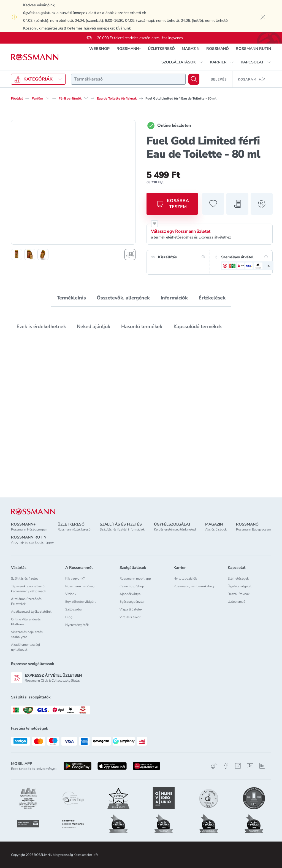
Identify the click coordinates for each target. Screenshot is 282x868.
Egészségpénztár (132, 602)
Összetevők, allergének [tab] (123, 298)
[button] (182, 62)
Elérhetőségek (238, 578)
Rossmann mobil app (135, 578)
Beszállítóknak (239, 594)
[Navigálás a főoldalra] (35, 57)
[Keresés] (194, 79)
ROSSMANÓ (218, 49)
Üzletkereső (237, 602)
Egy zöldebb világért (80, 602)
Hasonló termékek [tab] (142, 326)
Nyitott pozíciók (185, 578)
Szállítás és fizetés (25, 578)
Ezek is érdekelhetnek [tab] (41, 326)
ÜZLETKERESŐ (161, 49)
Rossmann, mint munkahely (194, 586)
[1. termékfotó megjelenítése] (17, 254)
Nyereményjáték (77, 625)
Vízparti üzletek (131, 609)
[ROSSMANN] (33, 512)
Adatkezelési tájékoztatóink (31, 612)
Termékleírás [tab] (71, 298)
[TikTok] (214, 766)
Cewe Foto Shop (132, 586)
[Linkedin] (262, 766)
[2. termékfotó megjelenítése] (30, 254)
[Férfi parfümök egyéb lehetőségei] (86, 98)
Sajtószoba (73, 609)
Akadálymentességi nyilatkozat (25, 647)
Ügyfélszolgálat (240, 586)
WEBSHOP (99, 49)
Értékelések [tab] (212, 298)
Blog (69, 617)
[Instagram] (238, 766)
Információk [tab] (174, 298)
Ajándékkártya (130, 594)
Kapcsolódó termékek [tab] (198, 326)
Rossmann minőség (80, 586)
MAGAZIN (191, 49)
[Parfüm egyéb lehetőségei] (48, 98)
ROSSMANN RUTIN (253, 49)
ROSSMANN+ (129, 49)
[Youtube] (250, 766)
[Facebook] (226, 766)
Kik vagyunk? (75, 578)
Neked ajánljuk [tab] (93, 326)
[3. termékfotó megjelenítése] (43, 254)
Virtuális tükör (130, 617)
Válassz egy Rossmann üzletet (181, 231)
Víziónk (71, 594)
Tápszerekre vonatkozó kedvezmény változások (29, 589)
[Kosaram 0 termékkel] (252, 79)
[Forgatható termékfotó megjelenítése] (130, 254)
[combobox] (128, 79)
